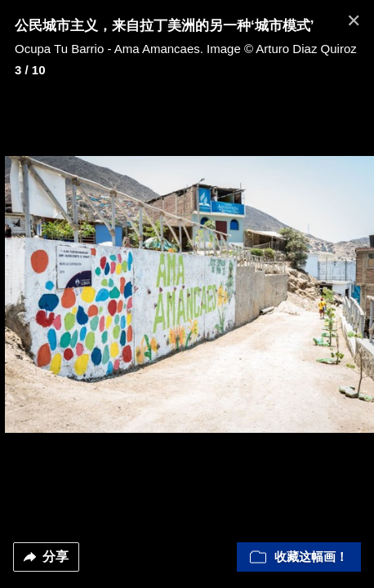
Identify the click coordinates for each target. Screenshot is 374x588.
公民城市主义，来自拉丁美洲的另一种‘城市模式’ (164, 26)
